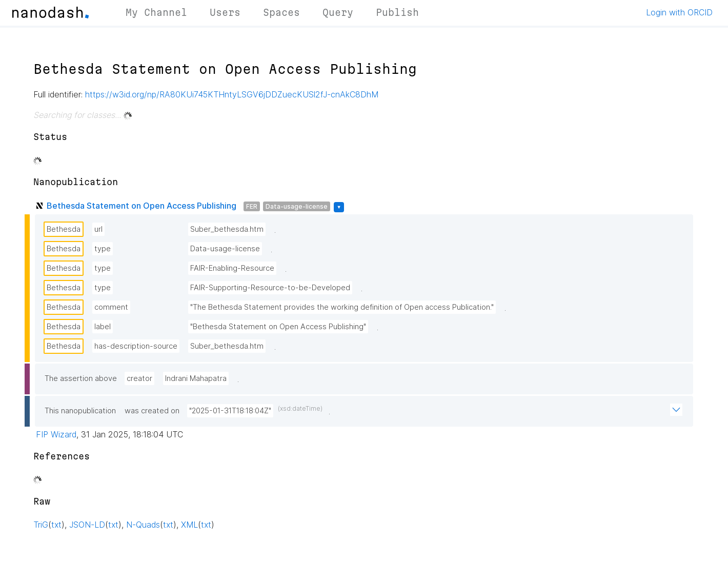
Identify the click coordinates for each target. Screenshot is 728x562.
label (103, 327)
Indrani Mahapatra (196, 378)
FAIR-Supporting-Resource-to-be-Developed (270, 288)
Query (338, 12)
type (103, 249)
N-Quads (143, 525)
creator (139, 378)
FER (252, 206)
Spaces (281, 12)
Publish (397, 12)
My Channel (156, 12)
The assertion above (81, 378)
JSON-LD (87, 525)
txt (56, 525)
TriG (41, 525)
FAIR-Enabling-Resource (232, 268)
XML (189, 525)
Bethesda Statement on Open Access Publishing (141, 206)
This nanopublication (80, 411)
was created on (152, 411)
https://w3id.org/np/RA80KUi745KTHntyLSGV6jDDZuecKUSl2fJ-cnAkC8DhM (232, 94)
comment (111, 307)
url (98, 229)
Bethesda (64, 229)
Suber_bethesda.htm (227, 229)
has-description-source (136, 346)
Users (225, 12)
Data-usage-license (297, 206)
